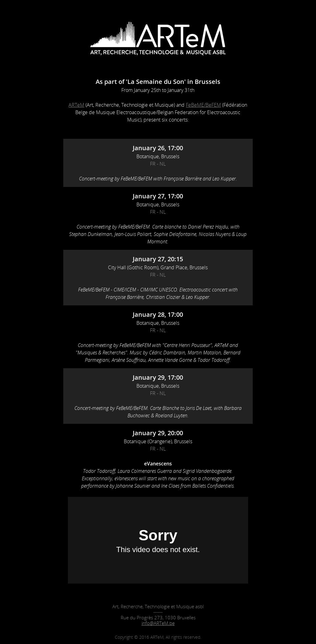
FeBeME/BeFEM (203, 105)
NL (163, 164)
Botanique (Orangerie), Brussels (158, 441)
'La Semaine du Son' (156, 82)
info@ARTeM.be (158, 623)
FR (153, 164)
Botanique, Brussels (158, 156)
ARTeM (76, 105)
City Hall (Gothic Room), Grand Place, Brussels (158, 267)
